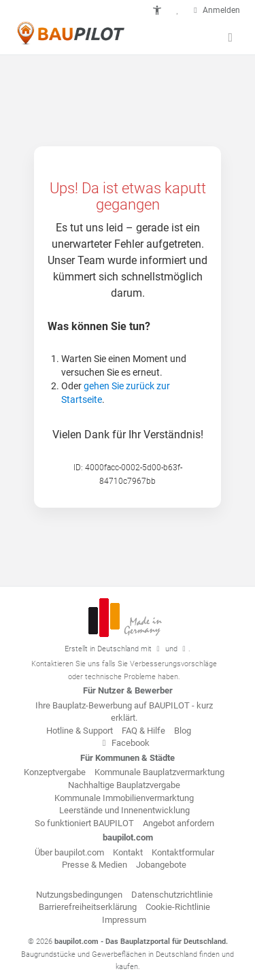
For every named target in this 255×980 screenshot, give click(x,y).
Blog (183, 731)
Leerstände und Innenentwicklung (124, 810)
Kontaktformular (183, 852)
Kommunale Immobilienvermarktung (124, 798)
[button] (157, 10)
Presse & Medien (95, 865)
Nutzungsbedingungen (79, 895)
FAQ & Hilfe (143, 731)
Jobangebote (161, 865)
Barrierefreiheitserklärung (88, 907)
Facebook (124, 743)
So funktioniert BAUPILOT (84, 823)
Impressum (124, 920)
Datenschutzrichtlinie (172, 895)
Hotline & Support (80, 731)
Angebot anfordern (178, 823)
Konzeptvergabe (55, 772)
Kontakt (128, 852)
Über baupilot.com (69, 852)
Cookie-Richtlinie (178, 907)
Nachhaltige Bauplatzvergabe (124, 785)
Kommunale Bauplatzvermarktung (159, 772)
